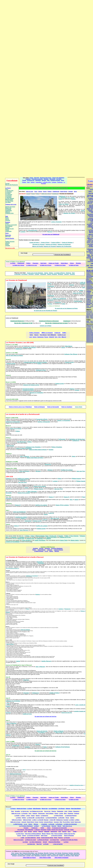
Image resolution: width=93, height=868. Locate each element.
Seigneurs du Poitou (51, 244)
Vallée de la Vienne (46, 194)
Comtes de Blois (55, 243)
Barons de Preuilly (38, 246)
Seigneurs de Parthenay (64, 244)
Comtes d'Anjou (45, 243)
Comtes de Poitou (34, 243)
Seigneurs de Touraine (49, 246)
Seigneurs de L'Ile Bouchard (64, 246)
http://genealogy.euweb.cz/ (12, 568)
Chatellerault (55, 194)
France (33, 194)
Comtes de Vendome (67, 243)
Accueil (28, 194)
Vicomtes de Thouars (39, 244)
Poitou (38, 194)
